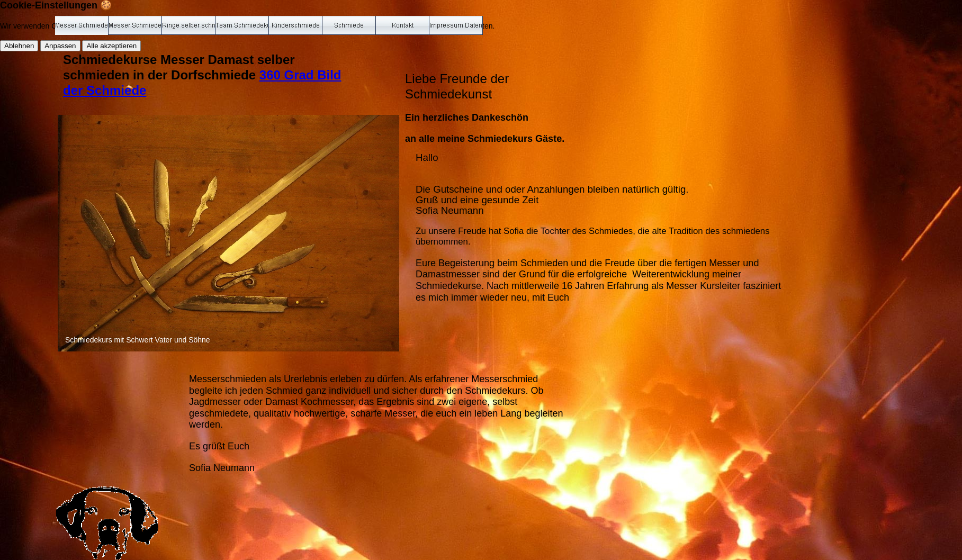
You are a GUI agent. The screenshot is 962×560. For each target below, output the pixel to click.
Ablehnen (19, 46)
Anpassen (60, 46)
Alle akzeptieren (111, 46)
